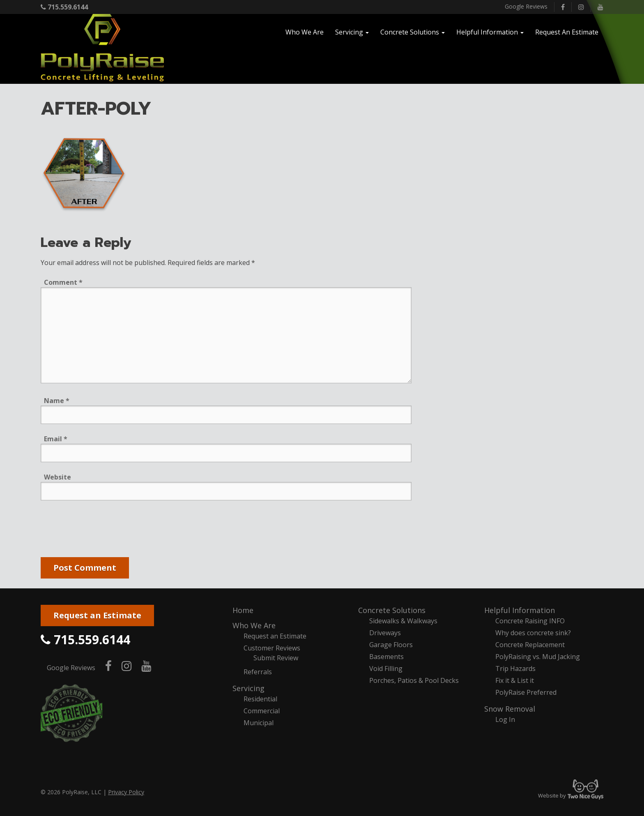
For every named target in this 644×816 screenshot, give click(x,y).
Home (243, 610)
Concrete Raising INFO (530, 621)
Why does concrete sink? (533, 633)
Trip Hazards (515, 668)
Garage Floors (391, 645)
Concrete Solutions (392, 610)
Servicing (248, 688)
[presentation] (103, 530)
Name (57, 401)
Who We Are (254, 625)
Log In (505, 719)
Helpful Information (520, 610)
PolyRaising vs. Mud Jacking (538, 657)
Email (56, 439)
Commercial (262, 711)
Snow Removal (510, 709)
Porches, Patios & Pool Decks (414, 680)
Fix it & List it (515, 680)
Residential (260, 699)
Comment (63, 282)
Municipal (259, 723)
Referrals (258, 672)
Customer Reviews (272, 648)
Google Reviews (526, 6)
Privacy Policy (126, 792)
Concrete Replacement (530, 645)
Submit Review (276, 658)
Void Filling (386, 668)
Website (57, 477)
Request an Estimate (97, 615)
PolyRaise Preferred (526, 692)
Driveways (385, 633)
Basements (386, 657)
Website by (571, 795)
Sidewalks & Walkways (403, 621)
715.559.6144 (64, 7)
